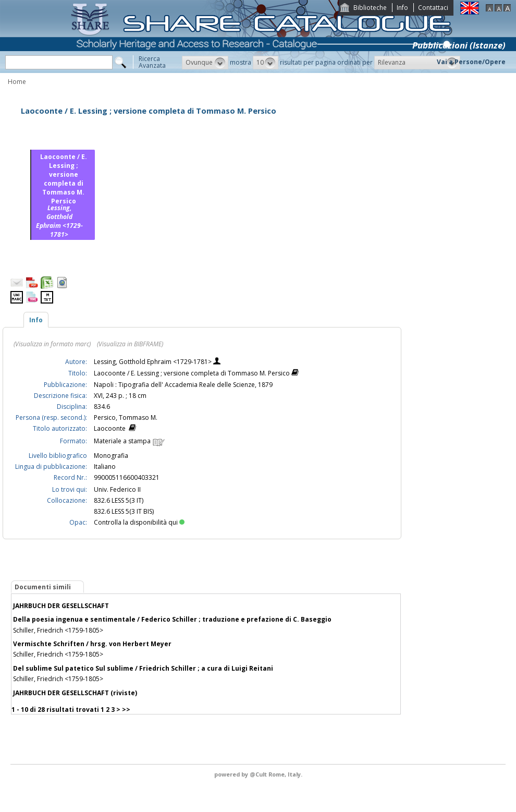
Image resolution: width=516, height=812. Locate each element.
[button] (205, 63)
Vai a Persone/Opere (471, 62)
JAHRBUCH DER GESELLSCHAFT (61, 606)
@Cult (259, 774)
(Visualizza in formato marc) (52, 344)
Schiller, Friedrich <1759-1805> (58, 630)
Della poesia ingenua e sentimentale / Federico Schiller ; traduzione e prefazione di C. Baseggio (172, 619)
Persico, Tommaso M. (126, 417)
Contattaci (433, 8)
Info (402, 8)
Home (17, 82)
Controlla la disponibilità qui (139, 522)
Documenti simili (43, 587)
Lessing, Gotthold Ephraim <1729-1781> (153, 362)
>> (126, 710)
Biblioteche (370, 8)
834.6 (102, 407)
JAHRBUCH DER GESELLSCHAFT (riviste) (75, 693)
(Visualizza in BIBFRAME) (130, 344)
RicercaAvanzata (152, 62)
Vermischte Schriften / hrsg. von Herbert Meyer (92, 644)
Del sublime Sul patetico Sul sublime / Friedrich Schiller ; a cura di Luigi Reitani (143, 668)
